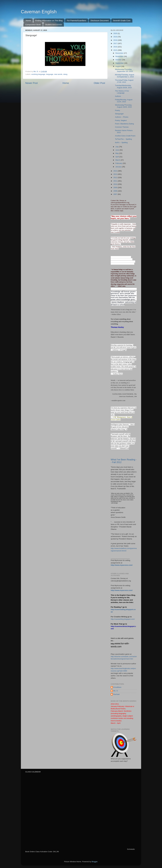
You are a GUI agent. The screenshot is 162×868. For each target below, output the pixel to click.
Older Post (99, 83)
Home (28, 20)
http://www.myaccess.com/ (122, 565)
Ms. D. (116, 691)
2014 (116, 171)
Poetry (118, 110)
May (117, 153)
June (118, 150)
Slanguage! (119, 114)
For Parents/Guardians (77, 20)
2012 (116, 177)
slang (65, 74)
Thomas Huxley (117, 327)
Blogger (95, 862)
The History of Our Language (122, 92)
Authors (118, 96)
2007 (116, 194)
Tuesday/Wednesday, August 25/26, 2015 (123, 86)
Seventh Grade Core (122, 20)
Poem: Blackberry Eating (124, 124)
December (120, 53)
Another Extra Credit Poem (125, 136)
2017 (116, 43)
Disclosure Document (100, 20)
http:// (113, 644)
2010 (116, 184)
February (119, 163)
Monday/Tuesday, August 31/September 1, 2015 (125, 76)
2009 (116, 188)
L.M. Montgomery (120, 417)
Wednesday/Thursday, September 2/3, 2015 (124, 70)
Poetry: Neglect (121, 120)
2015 (116, 50)
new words (58, 74)
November (120, 56)
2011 (116, 181)
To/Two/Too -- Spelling (123, 139)
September (120, 63)
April (117, 157)
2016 (116, 47)
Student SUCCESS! (53, 25)
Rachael (116, 694)
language (50, 74)
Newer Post (32, 83)
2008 (116, 191)
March (118, 160)
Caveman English (39, 12)
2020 (116, 33)
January (119, 167)
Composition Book (33, 25)
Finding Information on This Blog (49, 20)
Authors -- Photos (122, 117)
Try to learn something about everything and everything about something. (122, 321)
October (119, 60)
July (117, 147)
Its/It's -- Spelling (121, 142)
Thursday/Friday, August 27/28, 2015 (124, 81)
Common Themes (122, 127)
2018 (116, 40)
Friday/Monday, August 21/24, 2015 (124, 101)
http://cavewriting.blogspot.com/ (123, 619)
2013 (116, 174)
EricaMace (117, 687)
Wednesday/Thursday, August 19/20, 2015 (124, 106)
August (118, 66)
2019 (116, 37)
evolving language (38, 74)
